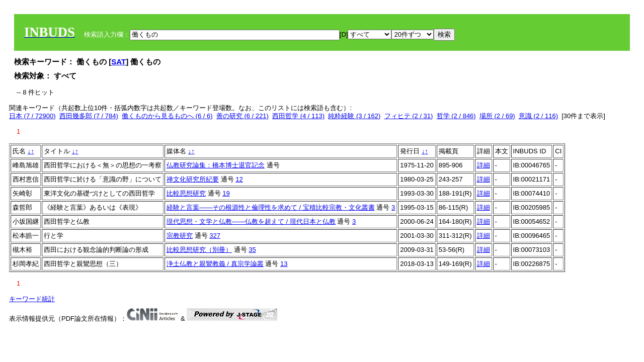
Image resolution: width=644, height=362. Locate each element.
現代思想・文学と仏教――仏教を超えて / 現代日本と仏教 (251, 221)
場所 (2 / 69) (497, 116)
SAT (118, 62)
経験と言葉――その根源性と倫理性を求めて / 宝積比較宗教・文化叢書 (271, 207)
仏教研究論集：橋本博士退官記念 (216, 165)
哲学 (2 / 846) (456, 116)
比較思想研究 (186, 193)
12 (239, 179)
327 (215, 236)
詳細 (484, 165)
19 (226, 193)
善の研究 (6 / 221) (243, 116)
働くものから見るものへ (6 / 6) (167, 116)
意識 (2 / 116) (538, 116)
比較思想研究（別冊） (199, 250)
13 (284, 264)
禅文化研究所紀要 (193, 179)
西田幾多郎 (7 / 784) (89, 116)
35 (252, 250)
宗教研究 (180, 236)
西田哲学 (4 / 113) (298, 116)
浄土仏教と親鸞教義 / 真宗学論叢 (215, 264)
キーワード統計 (32, 299)
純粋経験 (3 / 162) (354, 116)
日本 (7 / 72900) (32, 116)
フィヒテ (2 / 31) (409, 116)
